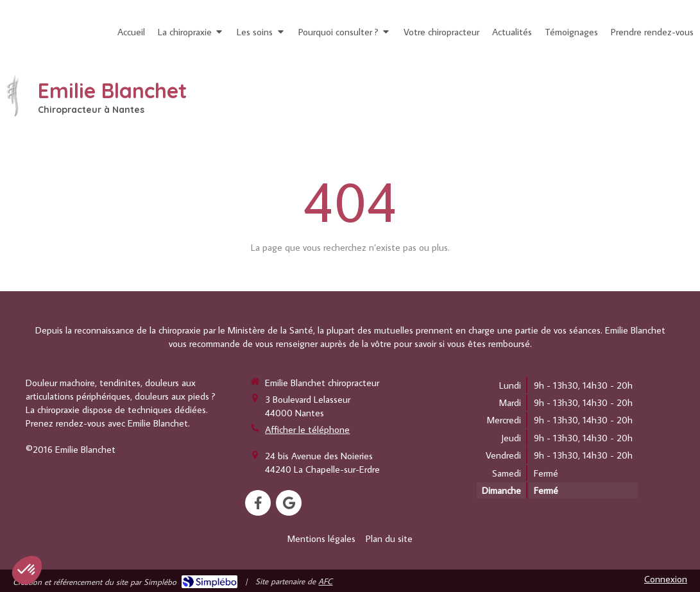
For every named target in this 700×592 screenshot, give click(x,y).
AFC (325, 581)
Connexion (666, 579)
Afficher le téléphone (307, 429)
